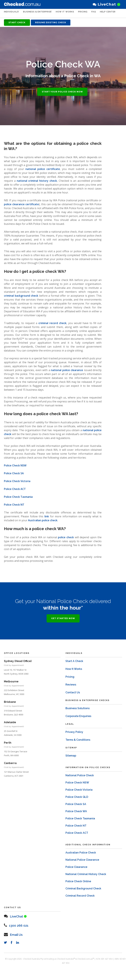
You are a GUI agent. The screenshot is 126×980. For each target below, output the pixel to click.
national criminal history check (37, 181)
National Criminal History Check (86, 871)
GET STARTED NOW (63, 615)
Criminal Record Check (80, 892)
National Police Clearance (82, 857)
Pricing (70, 673)
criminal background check (21, 296)
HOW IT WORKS (70, 13)
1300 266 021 (21, 922)
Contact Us (31, 22)
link (47, 516)
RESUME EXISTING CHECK (51, 22)
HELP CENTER (12, 22)
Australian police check (43, 520)
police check (66, 537)
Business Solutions (78, 705)
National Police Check (80, 772)
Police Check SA (14, 473)
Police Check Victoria (17, 481)
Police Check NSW (15, 465)
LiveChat (107, 4)
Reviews (71, 681)
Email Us (18, 931)
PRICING (88, 13)
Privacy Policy (74, 729)
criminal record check (52, 323)
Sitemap (71, 752)
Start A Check (74, 658)
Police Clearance (76, 864)
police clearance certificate (21, 204)
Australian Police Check (81, 849)
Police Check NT (14, 505)
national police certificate (43, 169)
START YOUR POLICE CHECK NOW (62, 92)
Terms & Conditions (78, 737)
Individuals (11, 13)
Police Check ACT (15, 489)
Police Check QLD (77, 794)
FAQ (99, 13)
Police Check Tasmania (18, 497)
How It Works (74, 666)
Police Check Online (78, 878)
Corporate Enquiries (78, 713)
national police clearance (67, 370)
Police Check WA (76, 808)
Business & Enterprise (40, 13)
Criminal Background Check (83, 885)
